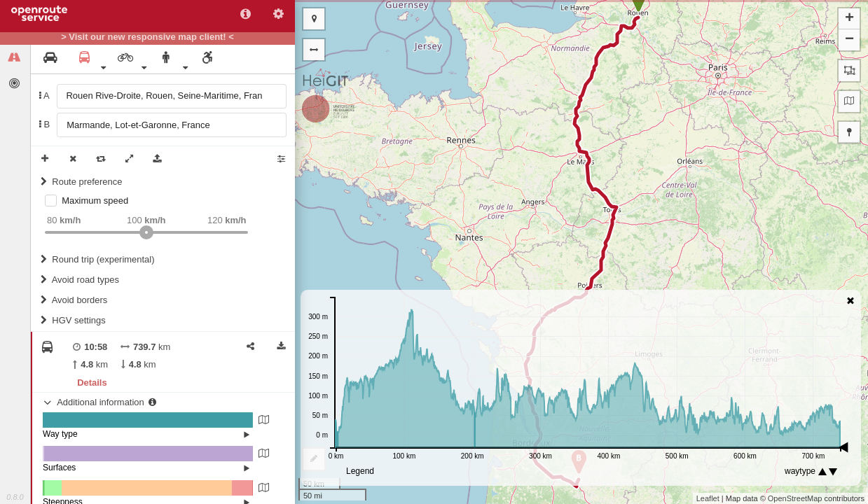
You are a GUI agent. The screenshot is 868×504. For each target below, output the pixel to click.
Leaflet (708, 498)
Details (92, 383)
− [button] (849, 40)
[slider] (146, 232)
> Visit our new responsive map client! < (147, 37)
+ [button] (849, 19)
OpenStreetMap (795, 498)
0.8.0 (15, 497)
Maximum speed (95, 201)
